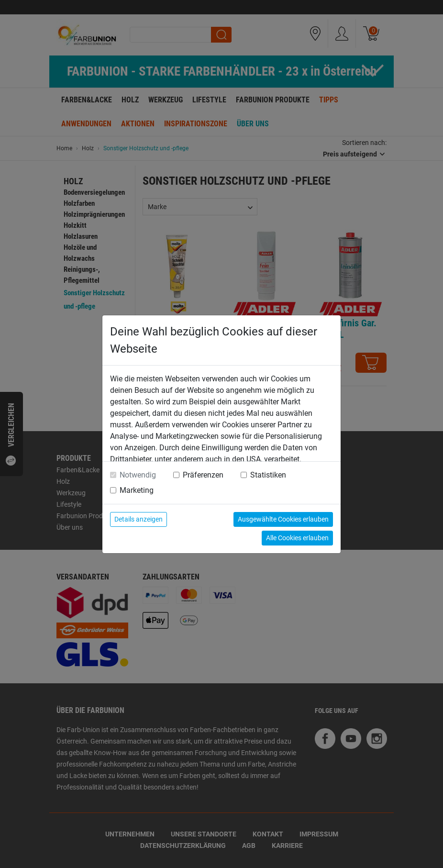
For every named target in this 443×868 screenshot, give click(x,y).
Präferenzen (203, 475)
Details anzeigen (138, 519)
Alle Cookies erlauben (297, 538)
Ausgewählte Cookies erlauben (283, 519)
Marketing (137, 490)
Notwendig (138, 475)
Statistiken (268, 475)
